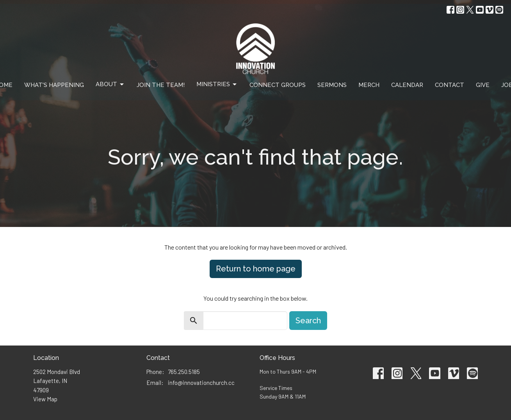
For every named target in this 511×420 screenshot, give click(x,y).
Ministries (217, 85)
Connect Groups (278, 85)
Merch (369, 85)
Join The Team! (161, 85)
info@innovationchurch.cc (201, 383)
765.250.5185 (184, 372)
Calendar (407, 85)
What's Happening (54, 85)
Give (483, 85)
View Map (45, 399)
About (110, 85)
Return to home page (256, 269)
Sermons (332, 85)
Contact (450, 85)
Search (308, 321)
